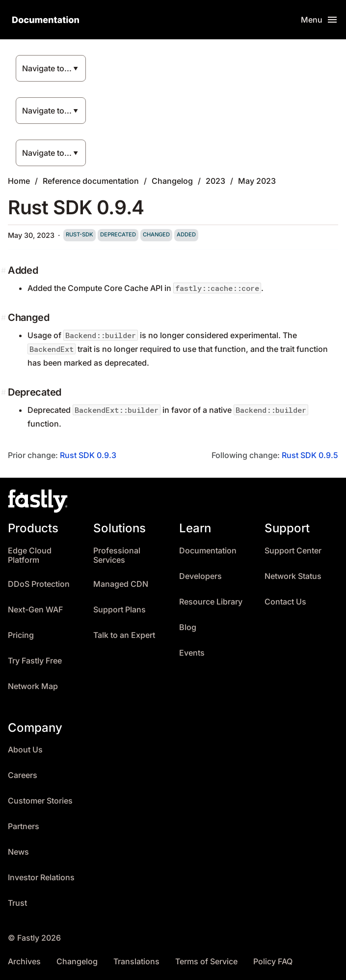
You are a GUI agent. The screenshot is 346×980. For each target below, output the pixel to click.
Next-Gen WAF (35, 610)
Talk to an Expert (124, 635)
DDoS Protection (39, 584)
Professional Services (117, 556)
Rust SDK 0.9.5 (310, 455)
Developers (200, 576)
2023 (215, 181)
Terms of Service (206, 962)
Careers (23, 775)
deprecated (118, 234)
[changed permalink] (4, 317)
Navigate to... (47, 68)
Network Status (293, 576)
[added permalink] (4, 270)
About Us (25, 750)
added (186, 234)
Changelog (172, 181)
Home (19, 181)
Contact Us (285, 602)
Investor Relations (41, 878)
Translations (136, 962)
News (18, 852)
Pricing (21, 635)
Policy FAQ (273, 962)
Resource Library (211, 602)
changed (156, 234)
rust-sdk (80, 234)
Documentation (208, 551)
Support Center (293, 551)
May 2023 (257, 181)
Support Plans (120, 610)
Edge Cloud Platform (30, 556)
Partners (24, 826)
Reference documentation (91, 181)
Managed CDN (121, 584)
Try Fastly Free (35, 661)
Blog (188, 627)
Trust (17, 903)
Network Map (33, 686)
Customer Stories (40, 801)
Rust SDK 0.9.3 (88, 455)
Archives (24, 962)
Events (192, 653)
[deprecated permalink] (4, 392)
